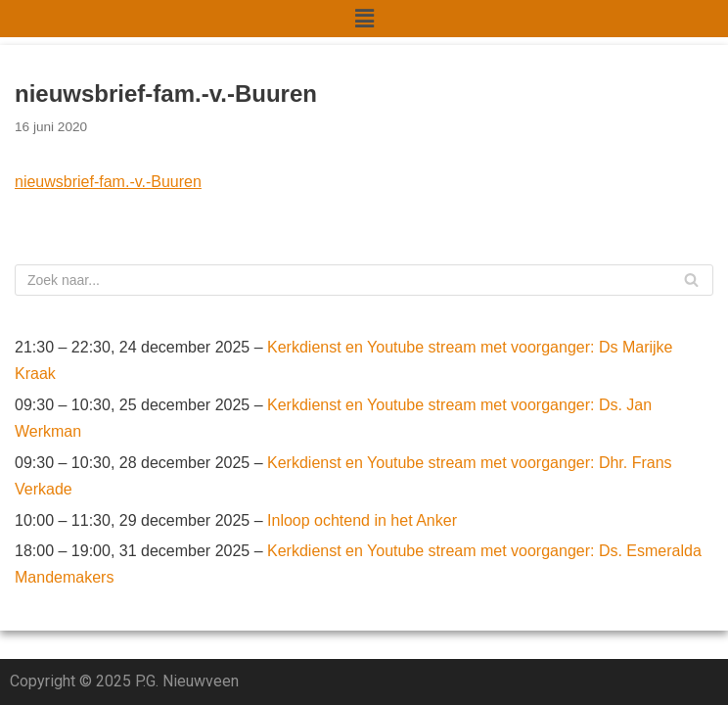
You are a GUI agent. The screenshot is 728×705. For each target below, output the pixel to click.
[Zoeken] (364, 280)
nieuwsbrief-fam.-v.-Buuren (108, 182)
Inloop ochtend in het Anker (362, 520)
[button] (364, 19)
